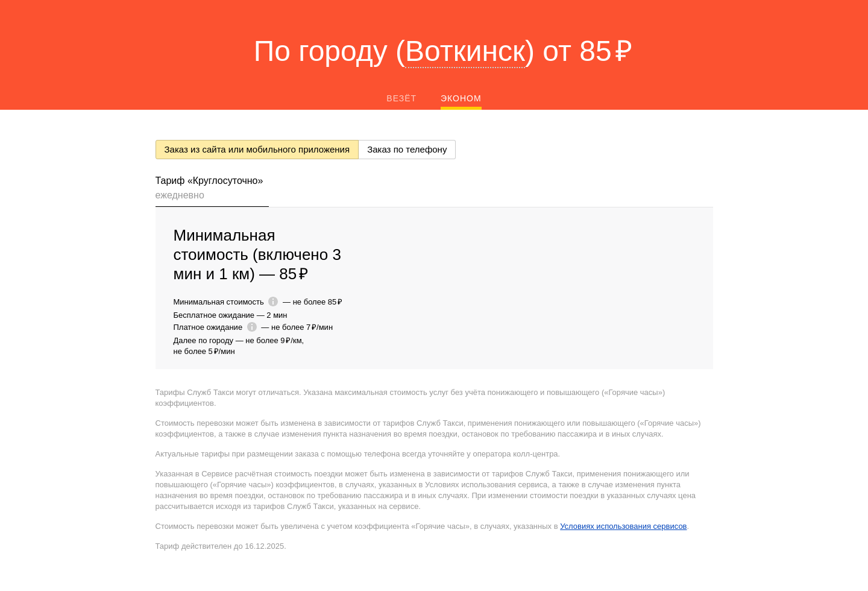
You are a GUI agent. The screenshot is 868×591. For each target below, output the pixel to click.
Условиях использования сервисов (623, 526)
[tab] (212, 190)
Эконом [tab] (461, 98)
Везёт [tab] (401, 98)
